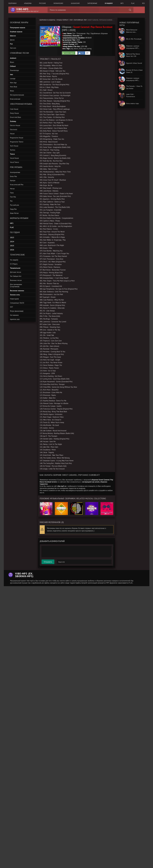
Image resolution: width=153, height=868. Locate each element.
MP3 (122, 3)
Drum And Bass (15, 117)
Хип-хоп (13, 48)
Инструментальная (17, 95)
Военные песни (16, 280)
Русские (42, 3)
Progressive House (17, 138)
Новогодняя (14, 299)
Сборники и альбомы (47, 20)
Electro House (15, 125)
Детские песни (16, 272)
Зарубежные (92, 3)
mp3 (85, 49)
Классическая (15, 99)
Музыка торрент (62, 20)
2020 (81, 49)
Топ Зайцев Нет (16, 276)
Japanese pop (15, 319)
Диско (12, 40)
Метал (12, 189)
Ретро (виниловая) (17, 311)
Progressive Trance (17, 142)
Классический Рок (17, 185)
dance (76, 49)
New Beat (14, 87)
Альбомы (28, 3)
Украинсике (58, 3)
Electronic (14, 129)
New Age (13, 83)
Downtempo (14, 70)
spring (89, 49)
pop (72, 49)
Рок (11, 201)
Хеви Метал (14, 213)
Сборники (12, 3)
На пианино (14, 315)
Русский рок (15, 205)
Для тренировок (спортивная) (16, 285)
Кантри (13, 180)
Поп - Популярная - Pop (78, 20)
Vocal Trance (15, 162)
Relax (12, 91)
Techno (13, 150)
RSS (143, 3)
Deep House (14, 113)
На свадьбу (14, 260)
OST (11, 307)
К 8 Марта (14, 264)
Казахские (75, 3)
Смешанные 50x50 (17, 303)
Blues (12, 62)
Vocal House (14, 158)
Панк (12, 193)
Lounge (13, 79)
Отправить (48, 562)
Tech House (14, 146)
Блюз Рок (13, 176)
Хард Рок (13, 209)
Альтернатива (15, 172)
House (12, 134)
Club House (14, 109)
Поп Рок (13, 197)
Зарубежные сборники (99, 33)
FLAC (133, 3)
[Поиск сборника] (130, 10)
